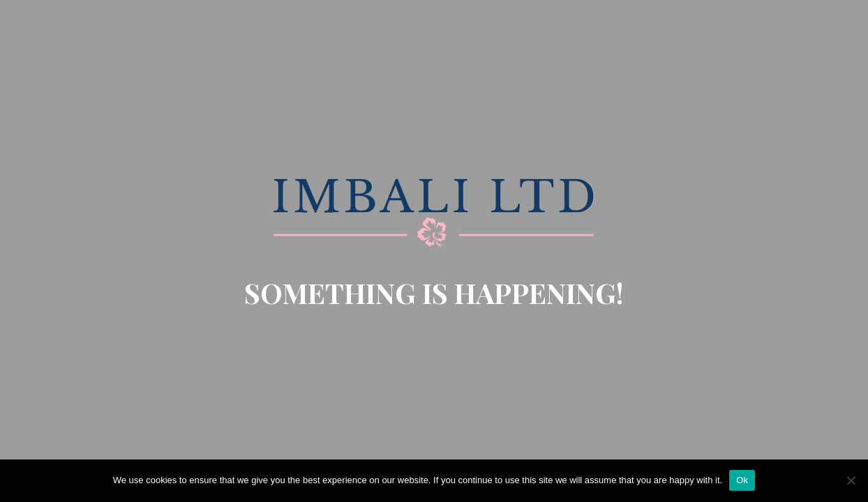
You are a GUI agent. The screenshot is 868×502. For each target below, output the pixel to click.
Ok (742, 480)
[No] (851, 480)
